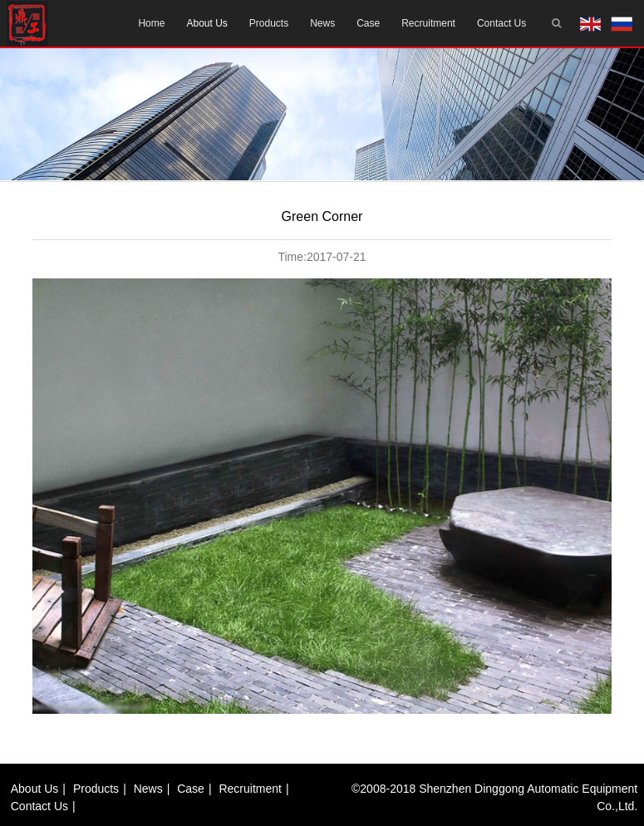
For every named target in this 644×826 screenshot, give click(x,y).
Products (269, 23)
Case (368, 23)
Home (151, 23)
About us (206, 23)
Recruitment (428, 23)
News (322, 23)
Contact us (501, 23)
